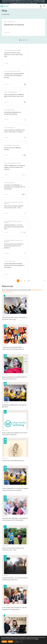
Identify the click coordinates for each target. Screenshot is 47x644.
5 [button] (27, 40)
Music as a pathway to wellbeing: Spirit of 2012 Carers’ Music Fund (11, 76)
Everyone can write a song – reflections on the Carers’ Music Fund (12, 55)
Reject (10, 642)
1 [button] (20, 40)
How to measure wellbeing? (9, 616)
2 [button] (22, 40)
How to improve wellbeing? (9, 618)
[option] (23, 27)
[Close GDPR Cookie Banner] (22, 642)
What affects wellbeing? (8, 614)
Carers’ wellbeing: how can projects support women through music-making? (12, 112)
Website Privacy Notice (8, 603)
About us (4, 601)
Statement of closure (14, 25)
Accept (4, 642)
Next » (44, 165)
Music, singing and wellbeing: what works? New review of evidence (11, 93)
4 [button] (25, 40)
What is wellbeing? (7, 612)
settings (37, 639)
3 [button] (24, 40)
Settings (17, 642)
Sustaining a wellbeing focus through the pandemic (33, 76)
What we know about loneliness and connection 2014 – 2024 (12, 132)
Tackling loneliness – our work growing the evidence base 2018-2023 (35, 132)
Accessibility (5, 605)
